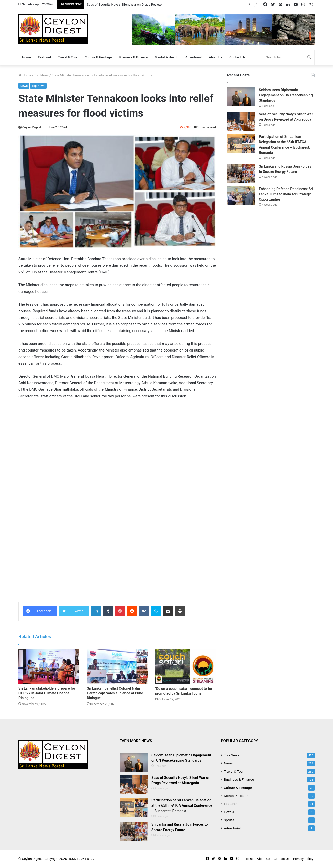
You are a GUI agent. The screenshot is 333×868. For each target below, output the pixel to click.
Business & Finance (133, 57)
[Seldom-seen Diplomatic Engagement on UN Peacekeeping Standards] (241, 97)
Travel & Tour (68, 57)
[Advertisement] (117, 559)
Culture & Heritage (98, 57)
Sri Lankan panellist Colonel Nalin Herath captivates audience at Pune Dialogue (115, 693)
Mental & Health (166, 57)
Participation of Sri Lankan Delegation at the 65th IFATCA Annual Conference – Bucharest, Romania (182, 805)
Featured (45, 57)
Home (26, 57)
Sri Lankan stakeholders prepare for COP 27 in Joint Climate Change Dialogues (47, 693)
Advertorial (194, 57)
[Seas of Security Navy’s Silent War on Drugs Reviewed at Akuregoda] (241, 121)
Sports (229, 820)
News (24, 86)
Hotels (229, 812)
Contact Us (237, 57)
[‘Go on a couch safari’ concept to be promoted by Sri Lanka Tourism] (185, 666)
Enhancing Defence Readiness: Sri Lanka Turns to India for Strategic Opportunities (286, 194)
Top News (41, 75)
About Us (215, 57)
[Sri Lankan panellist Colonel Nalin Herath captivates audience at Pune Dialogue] (117, 666)
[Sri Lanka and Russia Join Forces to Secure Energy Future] (241, 173)
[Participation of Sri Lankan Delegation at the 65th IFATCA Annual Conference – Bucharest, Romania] (241, 144)
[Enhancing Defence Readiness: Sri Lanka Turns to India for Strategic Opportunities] (241, 196)
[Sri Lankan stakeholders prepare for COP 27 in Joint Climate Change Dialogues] (49, 666)
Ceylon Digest (32, 127)
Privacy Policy (303, 859)
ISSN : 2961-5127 (82, 859)
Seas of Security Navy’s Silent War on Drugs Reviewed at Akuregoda (136, 4)
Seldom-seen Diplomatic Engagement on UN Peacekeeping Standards (286, 95)
